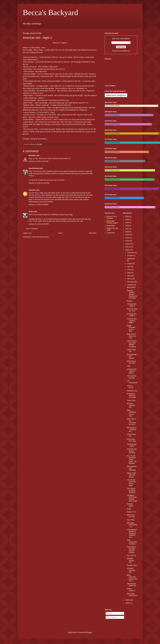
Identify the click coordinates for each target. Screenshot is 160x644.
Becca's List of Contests (112, 217)
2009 (127, 600)
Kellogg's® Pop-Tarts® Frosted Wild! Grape (132, 498)
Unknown (32, 190)
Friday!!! (130, 301)
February (131, 282)
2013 (127, 241)
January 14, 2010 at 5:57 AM (39, 161)
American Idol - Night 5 (132, 315)
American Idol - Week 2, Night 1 (132, 371)
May (129, 273)
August (130, 264)
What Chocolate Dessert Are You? (132, 578)
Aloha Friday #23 (131, 435)
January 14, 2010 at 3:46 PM (39, 205)
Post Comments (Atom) (40, 237)
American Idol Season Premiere (132, 451)
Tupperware (111, 233)
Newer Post (27, 233)
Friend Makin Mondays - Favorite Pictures (131, 550)
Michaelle (32, 156)
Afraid (129, 509)
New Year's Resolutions (132, 595)
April (129, 276)
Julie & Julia (131, 400)
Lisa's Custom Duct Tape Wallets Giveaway (132, 344)
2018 (127, 226)
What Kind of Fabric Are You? (131, 336)
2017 (127, 229)
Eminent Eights (130, 505)
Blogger (89, 632)
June (129, 270)
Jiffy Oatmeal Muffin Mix (131, 585)
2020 (127, 220)
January (130, 285)
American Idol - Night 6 (132, 305)
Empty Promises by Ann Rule (131, 328)
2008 (127, 603)
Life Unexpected (132, 382)
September (131, 259)
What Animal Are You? (131, 362)
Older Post (93, 233)
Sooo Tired (131, 520)
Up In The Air (131, 556)
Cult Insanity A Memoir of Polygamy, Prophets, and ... (132, 533)
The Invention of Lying (132, 377)
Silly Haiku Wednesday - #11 (132, 525)
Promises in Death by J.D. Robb (131, 396)
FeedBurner (125, 51)
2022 (127, 217)
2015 (127, 235)
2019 (127, 223)
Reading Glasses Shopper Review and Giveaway (132, 294)
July (129, 267)
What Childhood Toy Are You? (131, 413)
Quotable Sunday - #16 (131, 560)
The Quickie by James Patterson (131, 490)
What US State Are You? (132, 310)
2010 (127, 250)
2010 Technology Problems (132, 542)
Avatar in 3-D (131, 512)
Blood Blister (131, 287)
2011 (127, 247)
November (131, 253)
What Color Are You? (131, 516)
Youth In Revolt (130, 387)
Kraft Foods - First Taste (131, 440)
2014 (127, 238)
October (130, 256)
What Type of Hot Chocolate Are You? (131, 422)
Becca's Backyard (50, 12)
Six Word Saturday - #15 (131, 570)
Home (60, 233)
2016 (127, 232)
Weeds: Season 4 (131, 590)
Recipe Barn (111, 226)
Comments (111, 617)
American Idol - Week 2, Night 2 (132, 321)
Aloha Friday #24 (131, 350)
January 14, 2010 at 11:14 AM (39, 183)
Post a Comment (32, 229)
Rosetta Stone (132, 565)
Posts (109, 613)
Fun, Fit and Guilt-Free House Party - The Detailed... (132, 460)
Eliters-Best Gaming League (112, 222)
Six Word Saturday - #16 (131, 405)
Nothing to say (132, 391)
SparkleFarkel (34, 168)
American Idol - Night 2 (132, 445)
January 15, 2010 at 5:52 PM (39, 224)
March (130, 279)
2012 (127, 244)
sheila (31, 212)
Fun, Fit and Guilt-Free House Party (131, 483)
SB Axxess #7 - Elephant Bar (132, 429)
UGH (129, 366)
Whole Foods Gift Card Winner (131, 475)
